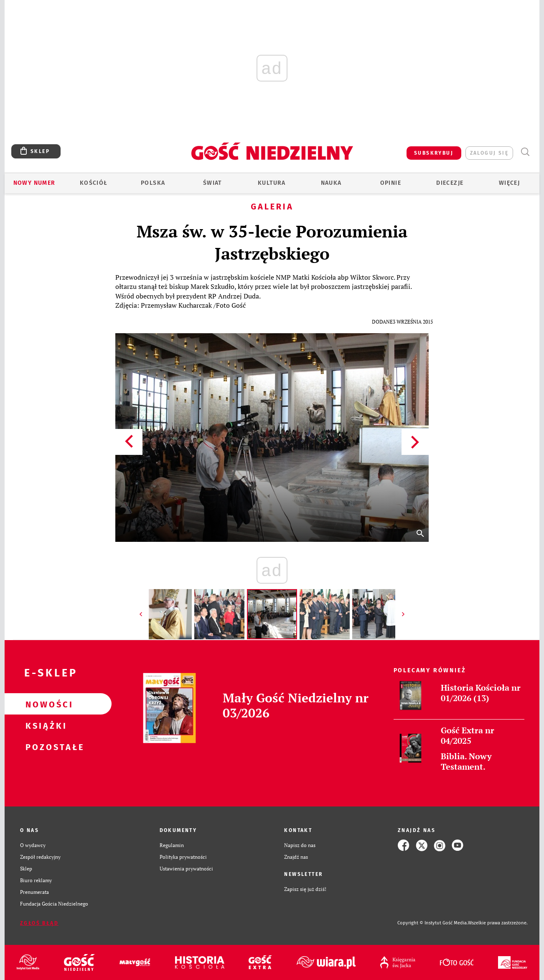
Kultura (272, 183)
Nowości (45, 704)
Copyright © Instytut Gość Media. (433, 923)
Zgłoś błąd (39, 923)
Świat (212, 183)
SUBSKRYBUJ (434, 153)
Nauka (331, 183)
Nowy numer (34, 183)
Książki (45, 725)
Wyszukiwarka (525, 152)
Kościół (94, 183)
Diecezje (450, 183)
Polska (153, 183)
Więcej (509, 183)
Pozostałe (45, 747)
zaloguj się (489, 153)
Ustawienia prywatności (186, 869)
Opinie (391, 183)
